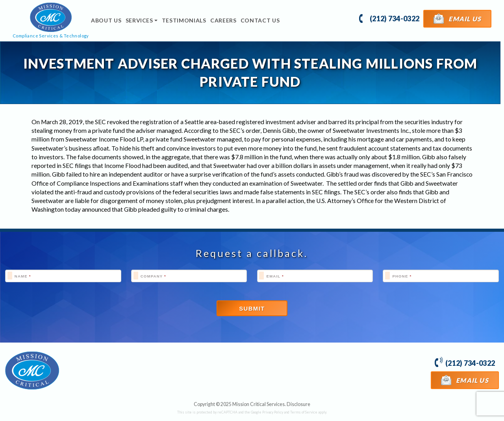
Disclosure (298, 404)
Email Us (457, 18)
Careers (223, 20)
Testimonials (184, 20)
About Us (106, 20)
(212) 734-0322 (389, 18)
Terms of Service (304, 412)
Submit (252, 309)
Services (139, 20)
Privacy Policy (273, 412)
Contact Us (260, 20)
